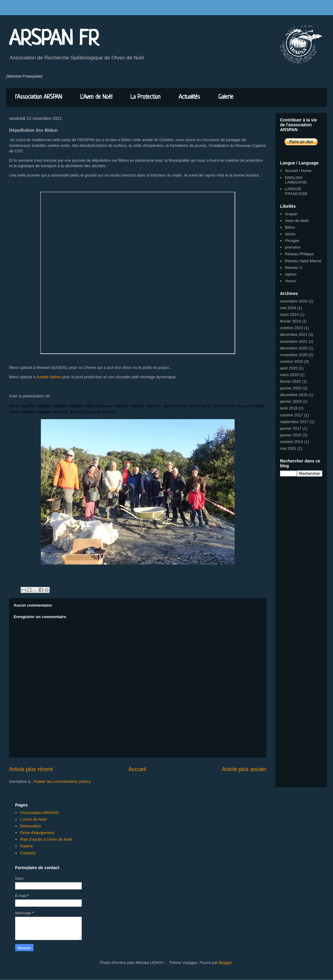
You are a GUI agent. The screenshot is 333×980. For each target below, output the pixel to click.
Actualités (189, 97)
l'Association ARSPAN (39, 97)
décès (290, 234)
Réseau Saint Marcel (303, 261)
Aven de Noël (297, 221)
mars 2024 (289, 315)
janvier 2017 (291, 428)
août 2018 (289, 408)
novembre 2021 (294, 341)
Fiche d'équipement (37, 833)
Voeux (290, 281)
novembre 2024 (294, 301)
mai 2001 (288, 448)
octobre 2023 (292, 328)
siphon (291, 274)
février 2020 (290, 381)
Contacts (28, 853)
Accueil (137, 769)
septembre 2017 (294, 422)
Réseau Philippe (299, 254)
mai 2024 (288, 308)
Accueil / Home (298, 171)
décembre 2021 (294, 334)
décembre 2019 (294, 395)
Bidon (290, 227)
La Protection (145, 97)
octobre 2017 (292, 415)
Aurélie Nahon (49, 377)
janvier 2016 (291, 435)
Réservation (30, 826)
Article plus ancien (244, 769)
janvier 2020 (291, 388)
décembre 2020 (294, 348)
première (293, 247)
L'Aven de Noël (96, 97)
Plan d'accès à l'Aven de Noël (46, 839)
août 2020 (289, 368)
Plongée (292, 241)
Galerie (226, 97)
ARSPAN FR (54, 39)
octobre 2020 (292, 361)
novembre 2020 (294, 355)
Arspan (291, 214)
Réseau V (293, 268)
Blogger (225, 963)
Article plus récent (31, 769)
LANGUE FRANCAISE (296, 191)
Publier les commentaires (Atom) (62, 781)
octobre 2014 (292, 442)
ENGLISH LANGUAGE (296, 180)
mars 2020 (289, 375)
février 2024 (290, 321)
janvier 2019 (291, 401)
